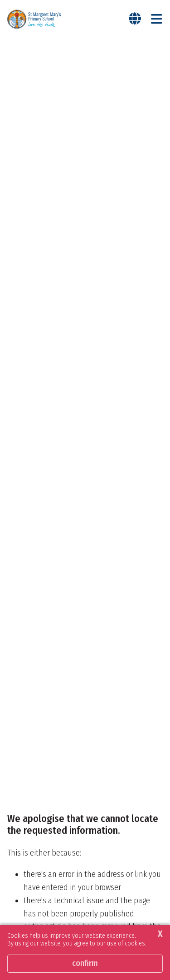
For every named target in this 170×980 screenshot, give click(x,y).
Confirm (85, 963)
